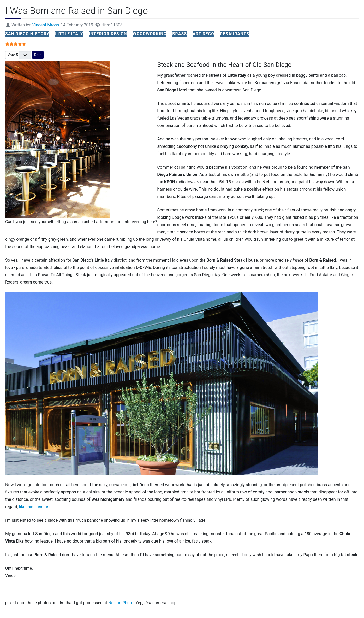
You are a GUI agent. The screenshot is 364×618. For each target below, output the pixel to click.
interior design (108, 34)
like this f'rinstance (36, 507)
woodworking (150, 34)
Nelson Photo (121, 603)
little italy (69, 34)
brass (180, 34)
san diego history (27, 34)
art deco (203, 34)
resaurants (235, 34)
